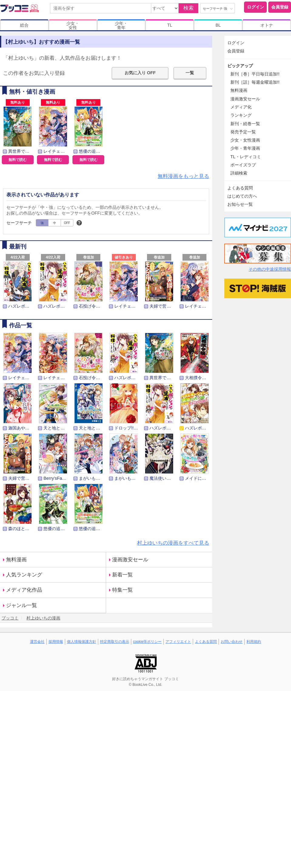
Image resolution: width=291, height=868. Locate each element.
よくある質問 (240, 188)
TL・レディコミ (246, 157)
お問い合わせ (232, 642)
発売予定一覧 (243, 132)
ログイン (256, 7)
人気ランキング (24, 575)
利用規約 (254, 642)
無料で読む (18, 160)
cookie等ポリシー (147, 642)
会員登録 (280, 7)
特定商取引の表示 (115, 642)
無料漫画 (16, 560)
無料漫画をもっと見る (183, 176)
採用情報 (56, 642)
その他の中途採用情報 (270, 269)
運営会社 (37, 642)
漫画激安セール (130, 560)
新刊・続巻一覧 (245, 124)
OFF (67, 223)
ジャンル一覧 (22, 605)
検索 (189, 8)
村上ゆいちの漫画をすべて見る (173, 543)
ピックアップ (240, 66)
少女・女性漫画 (245, 140)
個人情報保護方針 (82, 642)
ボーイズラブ (243, 165)
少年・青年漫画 (245, 148)
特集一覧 (122, 590)
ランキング (241, 115)
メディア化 (241, 107)
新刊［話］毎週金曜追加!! (255, 82)
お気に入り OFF (140, 73)
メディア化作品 (24, 590)
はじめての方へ (242, 196)
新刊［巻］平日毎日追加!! (255, 74)
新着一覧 (122, 575)
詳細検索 (239, 173)
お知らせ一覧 (240, 204)
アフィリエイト (178, 642)
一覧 (190, 73)
